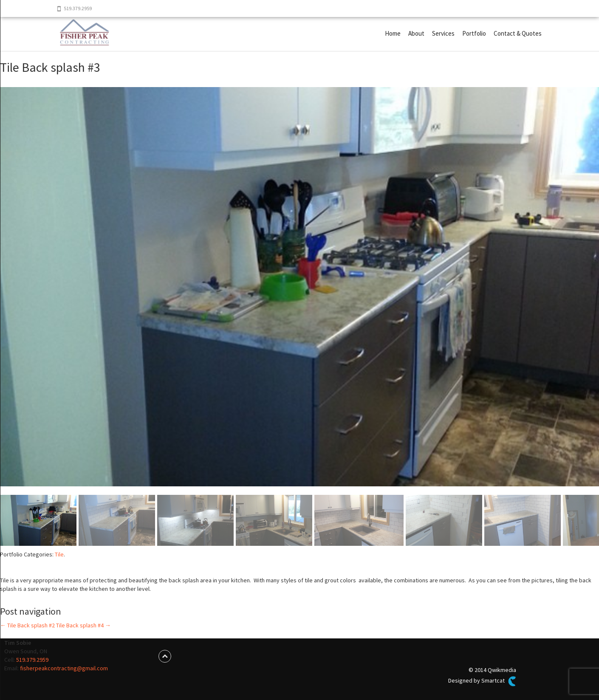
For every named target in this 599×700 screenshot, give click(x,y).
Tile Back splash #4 (83, 625)
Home (393, 33)
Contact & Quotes (518, 33)
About (416, 33)
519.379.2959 (32, 660)
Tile (59, 554)
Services (443, 33)
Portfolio (474, 33)
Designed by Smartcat (482, 681)
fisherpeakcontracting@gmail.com (64, 668)
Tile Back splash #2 (27, 625)
